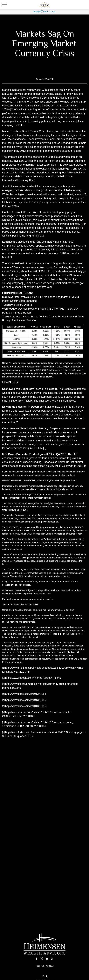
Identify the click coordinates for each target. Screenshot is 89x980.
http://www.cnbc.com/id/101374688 (26, 694)
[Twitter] (42, 958)
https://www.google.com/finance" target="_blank (33, 678)
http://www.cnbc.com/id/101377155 (26, 700)
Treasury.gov (62, 367)
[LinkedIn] (47, 958)
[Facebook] (37, 958)
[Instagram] (52, 958)
